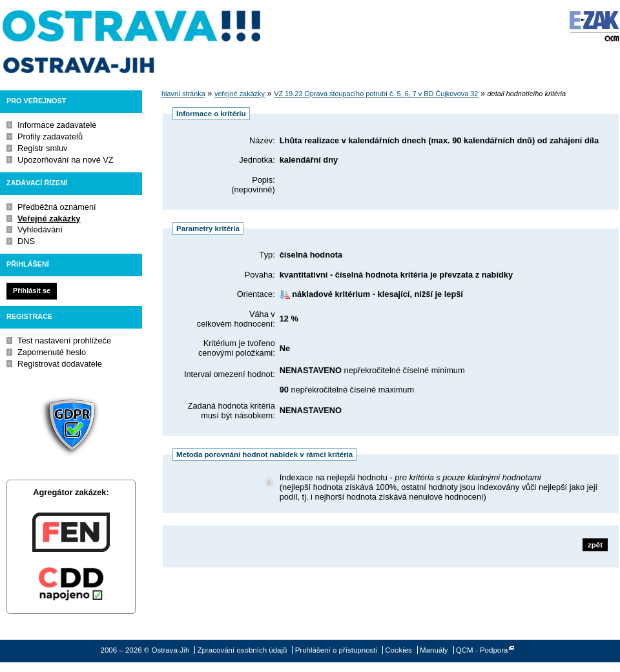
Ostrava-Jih (132, 42)
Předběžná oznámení (57, 207)
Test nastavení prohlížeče (64, 341)
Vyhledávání (40, 229)
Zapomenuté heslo (52, 352)
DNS (26, 241)
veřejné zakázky (240, 94)
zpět (595, 545)
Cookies (398, 650)
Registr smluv (43, 148)
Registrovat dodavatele (60, 364)
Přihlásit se (32, 290)
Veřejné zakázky (49, 219)
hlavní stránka (183, 94)
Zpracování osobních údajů (243, 650)
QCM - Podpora (482, 650)
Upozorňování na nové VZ (66, 160)
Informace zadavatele (57, 125)
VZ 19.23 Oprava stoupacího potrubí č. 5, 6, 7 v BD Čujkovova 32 (376, 94)
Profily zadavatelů (50, 137)
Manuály (434, 650)
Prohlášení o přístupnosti (336, 650)
